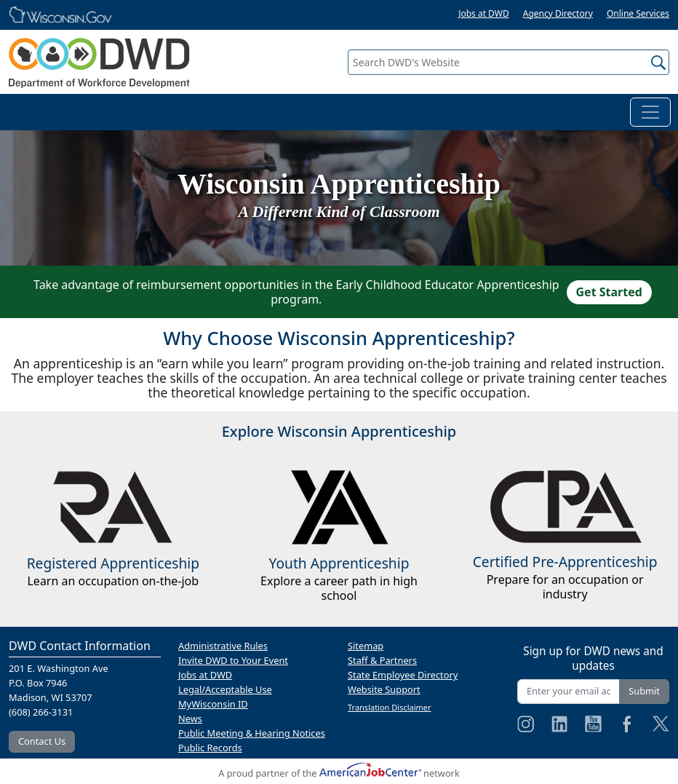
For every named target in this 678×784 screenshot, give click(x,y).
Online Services (638, 13)
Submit (644, 691)
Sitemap (366, 646)
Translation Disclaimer (390, 707)
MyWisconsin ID (213, 704)
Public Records (210, 748)
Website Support (384, 689)
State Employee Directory (403, 675)
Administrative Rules (223, 646)
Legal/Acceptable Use (225, 689)
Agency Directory (558, 13)
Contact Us (42, 741)
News (190, 718)
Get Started (609, 292)
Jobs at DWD (484, 13)
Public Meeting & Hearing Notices (252, 733)
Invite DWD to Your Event (233, 660)
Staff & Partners (382, 660)
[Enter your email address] (569, 691)
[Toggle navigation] (650, 112)
